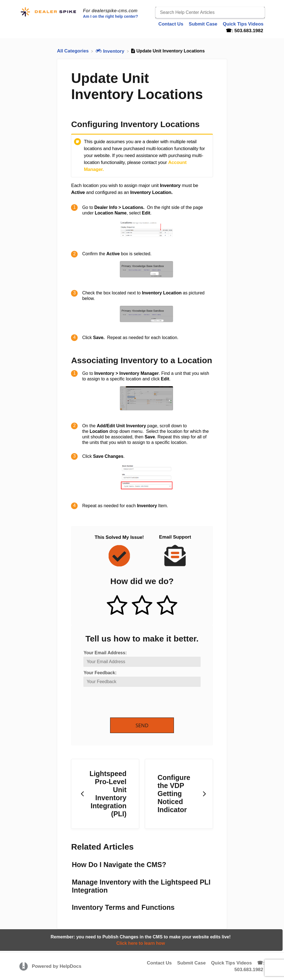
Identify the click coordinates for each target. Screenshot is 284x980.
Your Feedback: (100, 673)
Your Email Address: (105, 653)
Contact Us (159, 963)
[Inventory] (111, 51)
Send (142, 725)
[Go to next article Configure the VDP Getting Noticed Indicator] (179, 794)
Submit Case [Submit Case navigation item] (204, 24)
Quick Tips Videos (231, 963)
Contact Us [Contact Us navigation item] (171, 24)
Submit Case (192, 963)
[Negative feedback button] (167, 606)
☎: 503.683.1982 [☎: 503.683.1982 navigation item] (244, 31)
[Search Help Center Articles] (210, 12)
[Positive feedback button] (117, 606)
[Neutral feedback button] (142, 606)
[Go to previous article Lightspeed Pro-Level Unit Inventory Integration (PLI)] (105, 794)
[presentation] (126, 703)
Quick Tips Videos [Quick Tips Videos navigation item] (243, 24)
